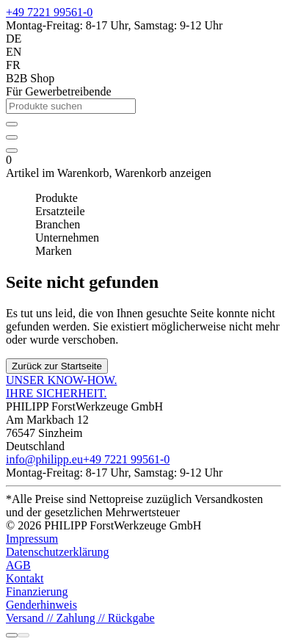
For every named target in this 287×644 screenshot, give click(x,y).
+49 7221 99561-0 (49, 12)
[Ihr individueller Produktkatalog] (12, 137)
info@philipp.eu (44, 459)
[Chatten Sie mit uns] (23, 635)
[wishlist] (12, 133)
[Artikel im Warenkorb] (12, 151)
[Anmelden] (12, 124)
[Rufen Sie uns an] (12, 635)
